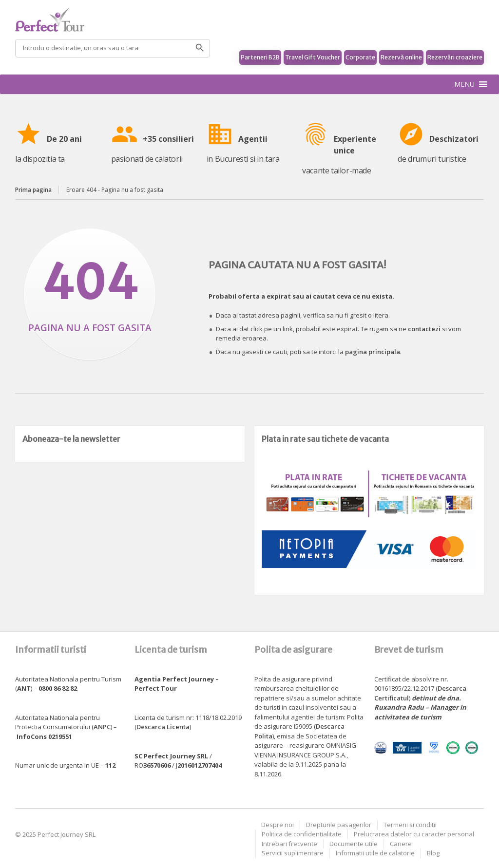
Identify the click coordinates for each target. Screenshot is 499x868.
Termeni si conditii (410, 825)
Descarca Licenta (163, 727)
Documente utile (354, 844)
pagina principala (373, 352)
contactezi (424, 329)
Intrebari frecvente (289, 844)
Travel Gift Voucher (313, 57)
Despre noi (278, 825)
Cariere (401, 844)
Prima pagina (33, 190)
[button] (464, 84)
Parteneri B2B (260, 57)
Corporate (360, 57)
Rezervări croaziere (455, 57)
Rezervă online (401, 57)
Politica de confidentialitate (302, 834)
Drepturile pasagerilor (339, 825)
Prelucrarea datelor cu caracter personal (414, 834)
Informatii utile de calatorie (375, 853)
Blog (433, 853)
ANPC (102, 727)
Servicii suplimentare (293, 853)
